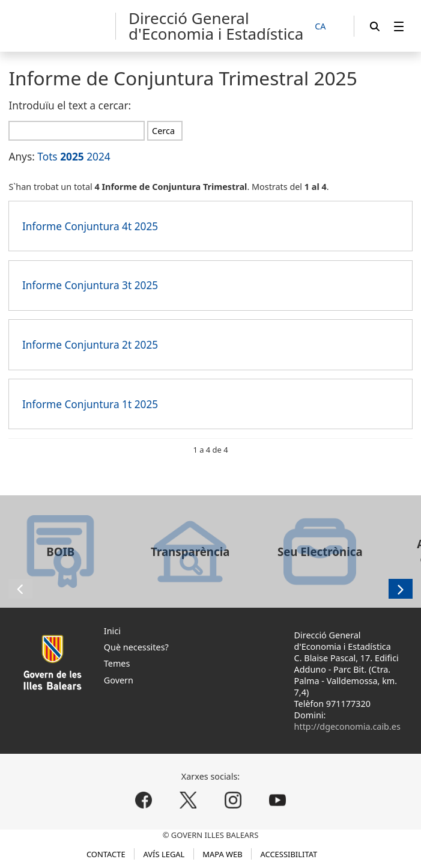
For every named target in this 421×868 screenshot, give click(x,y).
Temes (117, 663)
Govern (119, 680)
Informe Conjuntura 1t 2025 (90, 404)
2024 (98, 157)
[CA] (327, 27)
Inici (112, 631)
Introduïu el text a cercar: (70, 105)
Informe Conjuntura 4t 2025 (90, 226)
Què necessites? (136, 647)
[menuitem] (399, 26)
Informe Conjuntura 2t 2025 (90, 345)
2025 (72, 157)
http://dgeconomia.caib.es (347, 726)
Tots (47, 157)
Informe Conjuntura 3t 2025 (90, 285)
